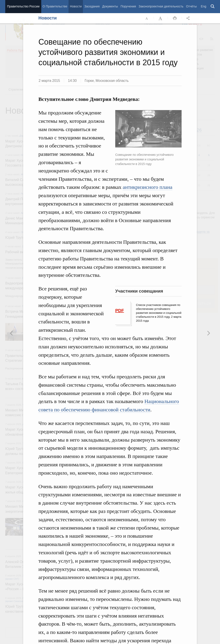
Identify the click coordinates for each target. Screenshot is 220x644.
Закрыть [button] (215, 35)
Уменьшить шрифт (147, 18)
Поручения (128, 6)
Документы (110, 6)
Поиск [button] (213, 7)
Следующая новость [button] (12, 333)
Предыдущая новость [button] (208, 333)
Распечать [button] (175, 18)
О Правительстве (55, 6)
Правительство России (23, 6)
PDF (120, 311)
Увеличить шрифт (161, 18)
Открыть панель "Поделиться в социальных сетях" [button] (189, 18)
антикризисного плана (147, 187)
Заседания (92, 6)
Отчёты (191, 6)
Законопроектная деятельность (161, 6)
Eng (204, 6)
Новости (76, 6)
